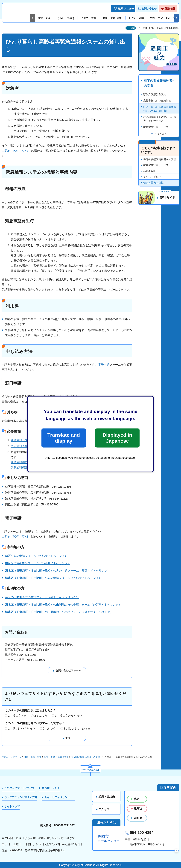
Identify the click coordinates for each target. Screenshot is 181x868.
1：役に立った (17, 716)
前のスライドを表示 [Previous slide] (32, 18)
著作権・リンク (51, 788)
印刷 (133, 28)
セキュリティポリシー (57, 797)
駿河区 (138, 809)
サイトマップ (12, 806)
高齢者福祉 (150, 171)
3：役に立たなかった (69, 716)
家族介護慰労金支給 (155, 94)
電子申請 (104, 365)
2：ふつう (41, 716)
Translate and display (64, 438)
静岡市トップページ (12, 757)
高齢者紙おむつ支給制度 (157, 101)
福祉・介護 (50, 757)
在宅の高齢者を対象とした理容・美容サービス (160, 119)
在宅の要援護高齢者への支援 (160, 83)
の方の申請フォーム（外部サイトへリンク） (36, 556)
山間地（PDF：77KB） (16, 151)
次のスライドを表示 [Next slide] (177, 18)
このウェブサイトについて (20, 788)
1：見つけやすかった (22, 729)
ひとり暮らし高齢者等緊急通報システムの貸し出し (160, 109)
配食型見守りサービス (156, 127)
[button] (123, 8)
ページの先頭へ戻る (90, 769)
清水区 (138, 818)
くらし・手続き (152, 177)
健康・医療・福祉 (153, 183)
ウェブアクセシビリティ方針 (21, 797)
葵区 (137, 799)
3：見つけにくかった (77, 729)
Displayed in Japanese (117, 438)
